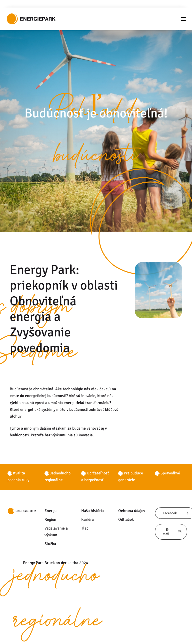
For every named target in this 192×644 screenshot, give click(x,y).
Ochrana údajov (132, 511)
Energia (51, 511)
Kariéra (87, 520)
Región (50, 520)
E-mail (172, 532)
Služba (50, 544)
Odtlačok (126, 520)
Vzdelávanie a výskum (56, 532)
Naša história (92, 511)
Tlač (85, 528)
